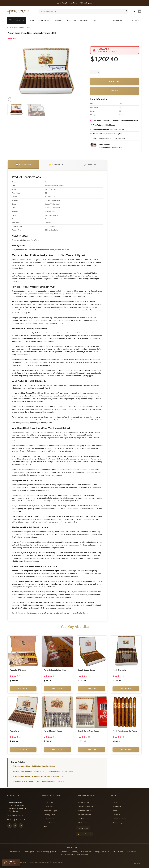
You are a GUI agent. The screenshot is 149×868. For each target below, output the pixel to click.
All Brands (47, 827)
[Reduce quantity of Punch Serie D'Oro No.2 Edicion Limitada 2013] (92, 72)
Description (23, 164)
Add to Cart (23, 689)
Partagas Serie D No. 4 (102, 852)
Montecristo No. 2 (15, 852)
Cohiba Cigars (49, 806)
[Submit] (126, 11)
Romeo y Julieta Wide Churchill (82, 852)
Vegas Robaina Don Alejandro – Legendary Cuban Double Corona (38, 771)
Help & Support (84, 802)
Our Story (116, 802)
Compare (90, 165)
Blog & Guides (117, 806)
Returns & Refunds (85, 811)
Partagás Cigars (49, 819)
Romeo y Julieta (49, 815)
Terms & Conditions (116, 20)
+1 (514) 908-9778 (17, 815)
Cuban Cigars (45, 20)
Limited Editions (49, 823)
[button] (134, 11)
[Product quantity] (95, 72)
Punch (28, 27)
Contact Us (117, 815)
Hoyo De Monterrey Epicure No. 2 (47, 852)
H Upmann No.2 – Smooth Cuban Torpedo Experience (34, 781)
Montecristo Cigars (50, 811)
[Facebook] (10, 826)
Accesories (71, 20)
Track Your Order (84, 819)
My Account (83, 823)
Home (32, 20)
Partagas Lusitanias (67, 854)
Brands (115, 811)
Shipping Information (86, 806)
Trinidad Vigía (65, 852)
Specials (84, 20)
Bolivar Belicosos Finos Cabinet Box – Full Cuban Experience (36, 776)
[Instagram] (15, 826)
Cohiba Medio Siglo (82, 854)
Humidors (59, 20)
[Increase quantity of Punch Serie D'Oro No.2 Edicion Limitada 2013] (99, 72)
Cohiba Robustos (117, 852)
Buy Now (115, 91)
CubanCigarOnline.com (20, 862)
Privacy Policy (117, 823)
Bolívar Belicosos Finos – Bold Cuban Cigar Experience (34, 766)
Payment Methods (85, 815)
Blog (95, 20)
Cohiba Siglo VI (29, 852)
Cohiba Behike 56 (131, 852)
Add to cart (115, 81)
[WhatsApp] (21, 826)
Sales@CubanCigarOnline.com (21, 820)
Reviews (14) (56, 165)
